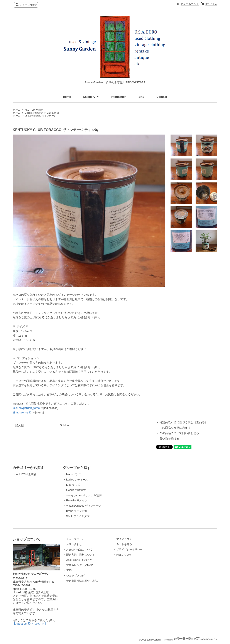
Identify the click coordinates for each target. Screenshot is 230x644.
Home (67, 97)
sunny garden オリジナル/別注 (84, 495)
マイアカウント (190, 4)
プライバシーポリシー (129, 550)
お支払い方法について (79, 550)
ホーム (17, 110)
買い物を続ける (169, 439)
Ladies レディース (77, 480)
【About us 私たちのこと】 (30, 624)
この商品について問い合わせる (179, 433)
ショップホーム (75, 539)
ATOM (127, 555)
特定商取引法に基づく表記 (82, 581)
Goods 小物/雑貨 (34, 113)
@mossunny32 (22, 412)
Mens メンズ (74, 474)
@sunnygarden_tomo (26, 408)
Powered (191, 640)
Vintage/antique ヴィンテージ (40, 116)
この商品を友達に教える (175, 428)
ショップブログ (75, 576)
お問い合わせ (74, 544)
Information (119, 97)
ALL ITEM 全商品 (34, 110)
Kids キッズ (73, 485)
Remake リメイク (77, 501)
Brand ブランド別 (77, 511)
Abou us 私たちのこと (79, 560)
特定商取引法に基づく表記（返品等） (183, 422)
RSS (119, 555)
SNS (141, 97)
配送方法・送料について (81, 555)
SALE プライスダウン (79, 516)
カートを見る (124, 544)
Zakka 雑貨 (53, 113)
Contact (162, 97)
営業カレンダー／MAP (79, 565)
